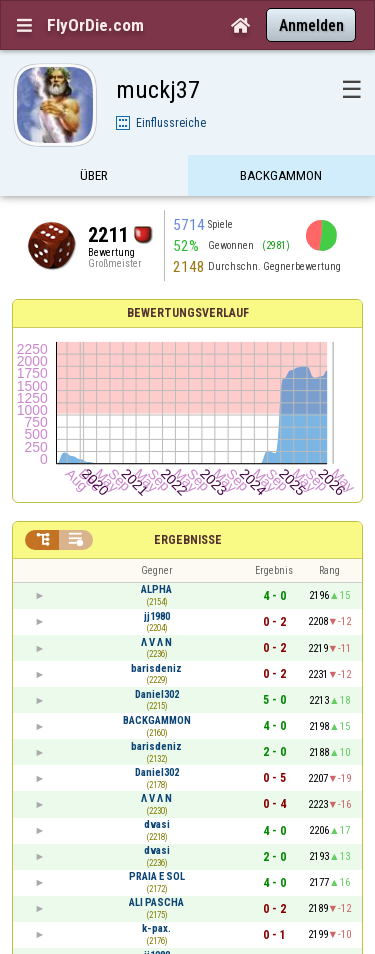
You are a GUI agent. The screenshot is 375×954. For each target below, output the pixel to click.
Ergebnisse (188, 540)
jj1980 (157, 616)
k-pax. (156, 928)
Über (94, 177)
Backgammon (281, 177)
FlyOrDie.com (95, 25)
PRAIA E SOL (157, 876)
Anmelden (311, 25)
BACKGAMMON (157, 720)
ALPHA (156, 589)
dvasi (157, 824)
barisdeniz (156, 668)
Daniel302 (157, 694)
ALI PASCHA (156, 902)
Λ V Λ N (156, 642)
